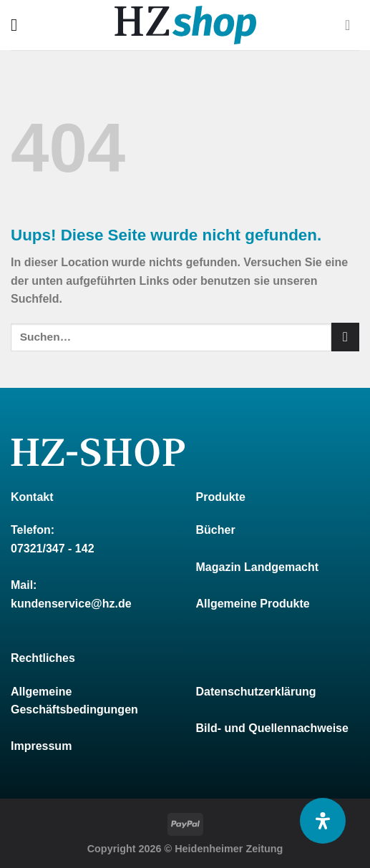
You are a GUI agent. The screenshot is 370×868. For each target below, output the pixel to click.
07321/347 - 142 (53, 548)
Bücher (216, 530)
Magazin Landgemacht (258, 567)
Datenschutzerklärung (256, 692)
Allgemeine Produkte (253, 604)
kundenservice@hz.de (71, 604)
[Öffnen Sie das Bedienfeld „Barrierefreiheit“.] (323, 821)
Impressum (41, 746)
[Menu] (19, 25)
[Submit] (345, 337)
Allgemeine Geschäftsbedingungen (74, 701)
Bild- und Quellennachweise (272, 728)
